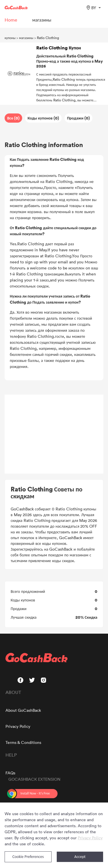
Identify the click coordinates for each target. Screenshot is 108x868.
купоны (10, 38)
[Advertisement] (54, 434)
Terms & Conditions (23, 742)
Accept (80, 857)
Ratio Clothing (48, 38)
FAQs (10, 773)
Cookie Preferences (28, 857)
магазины (26, 38)
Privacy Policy (18, 726)
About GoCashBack (23, 710)
